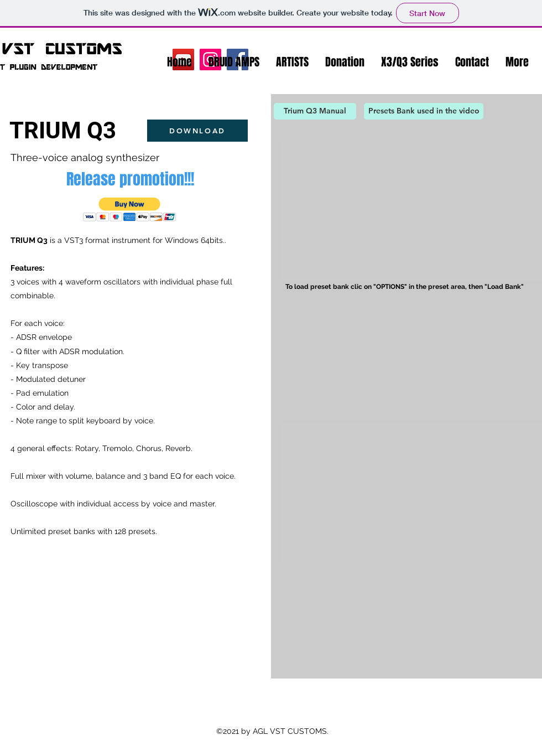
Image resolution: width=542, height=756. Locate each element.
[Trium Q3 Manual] (315, 111)
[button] (234, 62)
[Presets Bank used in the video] (424, 111)
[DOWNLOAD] (197, 131)
